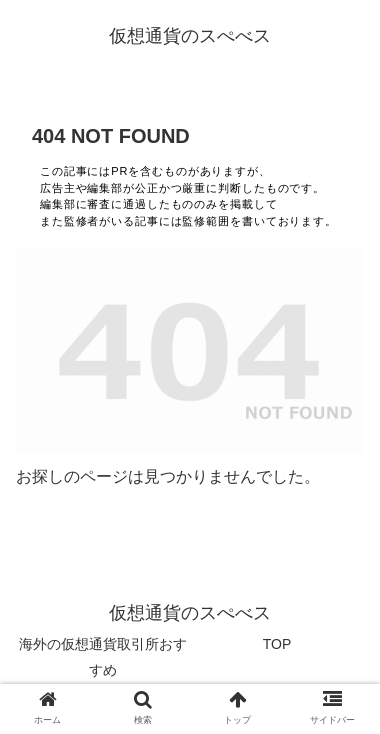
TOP (277, 644)
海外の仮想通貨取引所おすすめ (103, 656)
